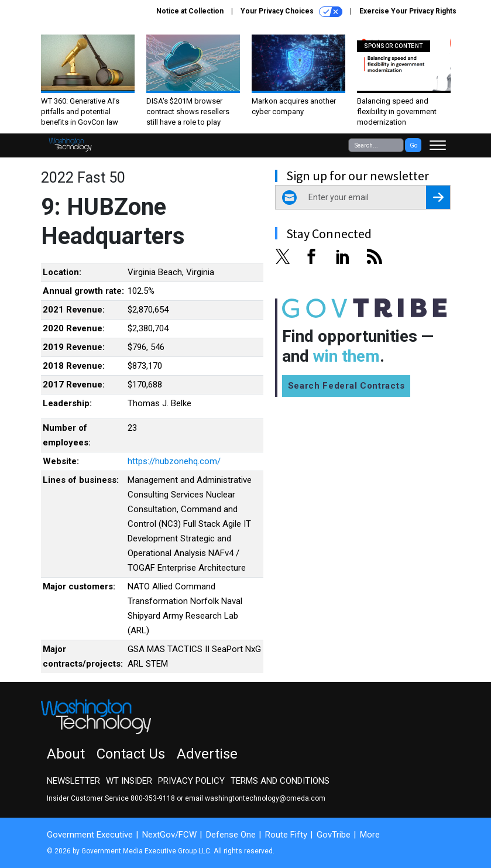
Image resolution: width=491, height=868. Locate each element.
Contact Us (131, 754)
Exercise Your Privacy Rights (408, 11)
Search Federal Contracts (346, 386)
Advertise (207, 754)
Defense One (231, 835)
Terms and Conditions (280, 781)
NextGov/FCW (169, 835)
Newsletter (73, 781)
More (370, 835)
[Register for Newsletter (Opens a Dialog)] (438, 197)
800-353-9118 (153, 798)
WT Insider (129, 781)
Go (413, 145)
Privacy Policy (191, 781)
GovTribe (334, 835)
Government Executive (90, 835)
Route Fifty (286, 835)
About (66, 754)
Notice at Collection (190, 11)
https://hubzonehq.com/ (174, 461)
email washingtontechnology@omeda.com (255, 798)
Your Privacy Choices (291, 12)
